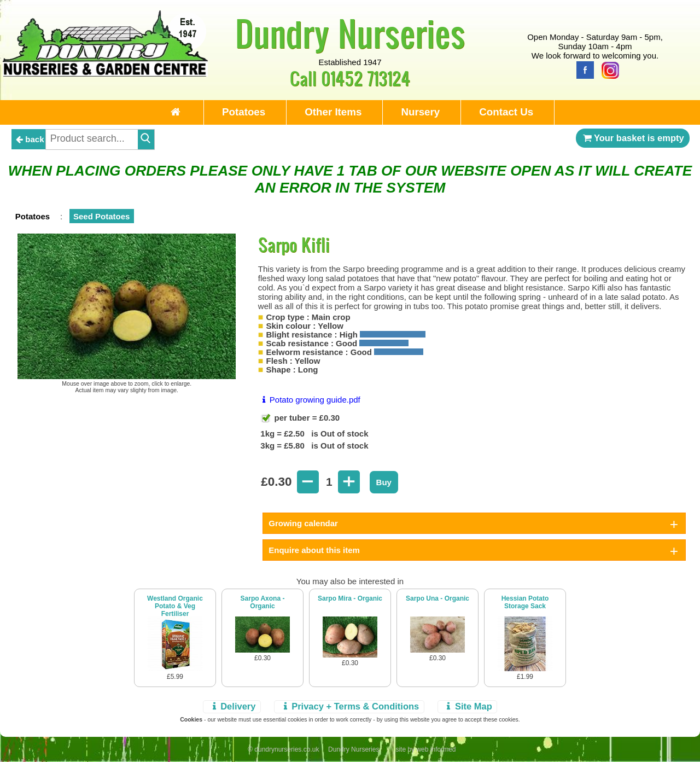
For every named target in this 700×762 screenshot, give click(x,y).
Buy (384, 482)
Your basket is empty (633, 138)
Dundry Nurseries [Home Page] (350, 33)
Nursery (420, 112)
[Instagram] (608, 69)
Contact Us (506, 112)
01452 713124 (366, 78)
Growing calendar (303, 523)
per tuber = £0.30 (306, 418)
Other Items (333, 112)
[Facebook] (582, 69)
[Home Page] (105, 74)
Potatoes (244, 112)
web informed (436, 749)
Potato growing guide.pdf (309, 400)
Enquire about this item (314, 550)
